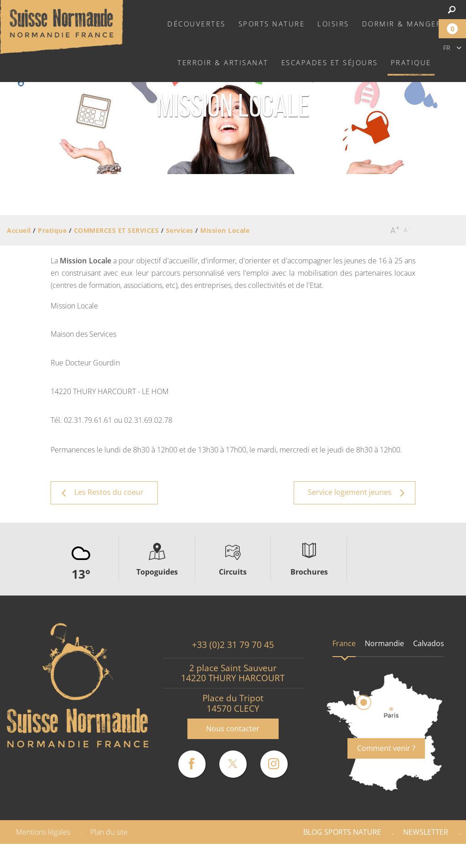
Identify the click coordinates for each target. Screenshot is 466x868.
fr (447, 48)
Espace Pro (381, 856)
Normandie (384, 643)
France (344, 643)
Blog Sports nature (342, 832)
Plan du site (109, 832)
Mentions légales (43, 832)
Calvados (429, 643)
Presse (437, 856)
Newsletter (426, 832)
